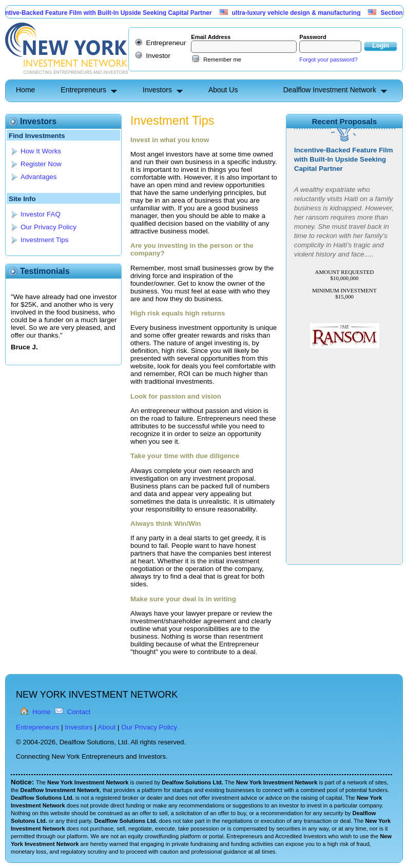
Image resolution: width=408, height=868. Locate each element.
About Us (223, 90)
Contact (79, 712)
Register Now (41, 164)
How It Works (41, 151)
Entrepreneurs (83, 90)
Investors (157, 90)
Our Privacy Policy (48, 227)
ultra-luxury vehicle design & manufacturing (299, 13)
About (107, 727)
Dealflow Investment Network (330, 90)
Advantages (38, 177)
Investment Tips (44, 240)
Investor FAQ (41, 214)
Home (25, 90)
